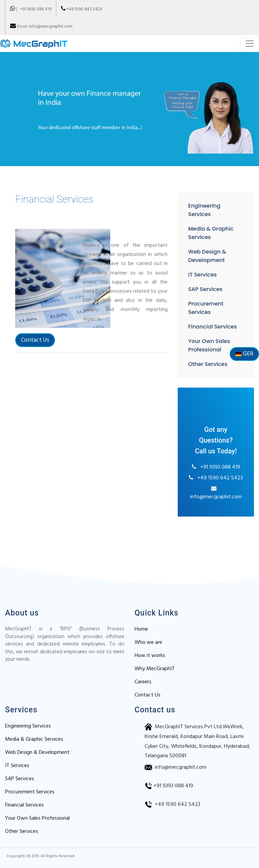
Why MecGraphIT (155, 669)
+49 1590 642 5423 (84, 9)
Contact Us (34, 347)
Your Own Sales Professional (37, 818)
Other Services (207, 364)
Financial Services (211, 327)
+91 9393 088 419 (34, 9)
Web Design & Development (37, 753)
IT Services (202, 275)
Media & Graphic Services (34, 739)
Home (141, 629)
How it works (150, 656)
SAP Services (204, 289)
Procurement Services (30, 792)
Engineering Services (28, 726)
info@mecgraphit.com (51, 27)
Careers (143, 682)
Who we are (148, 642)
